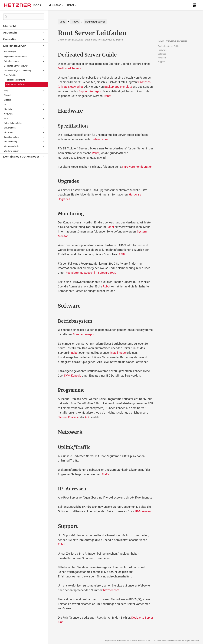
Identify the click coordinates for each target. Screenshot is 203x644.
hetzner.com (100, 139)
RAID (122, 254)
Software (162, 54)
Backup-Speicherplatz (118, 87)
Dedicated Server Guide (168, 46)
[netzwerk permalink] (51, 432)
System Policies (68, 417)
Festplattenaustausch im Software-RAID (91, 273)
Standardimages (83, 334)
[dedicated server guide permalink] (51, 55)
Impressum (110, 641)
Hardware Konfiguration (137, 167)
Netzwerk (162, 58)
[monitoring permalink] (51, 214)
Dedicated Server (95, 22)
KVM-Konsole (73, 376)
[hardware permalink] (51, 111)
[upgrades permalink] (51, 181)
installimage (118, 353)
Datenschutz (123, 641)
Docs (62, 22)
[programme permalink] (51, 390)
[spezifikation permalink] (51, 126)
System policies (138, 641)
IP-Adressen (143, 511)
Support (161, 62)
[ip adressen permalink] (51, 489)
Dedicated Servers (69, 68)
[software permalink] (51, 306)
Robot (75, 22)
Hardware (162, 50)
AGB (88, 417)
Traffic (106, 474)
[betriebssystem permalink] (51, 321)
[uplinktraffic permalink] (51, 447)
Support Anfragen (90, 91)
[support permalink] (51, 526)
